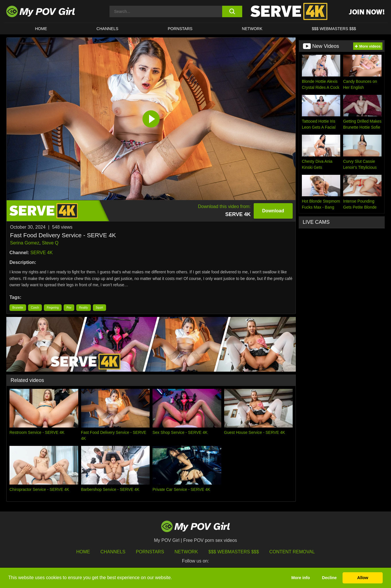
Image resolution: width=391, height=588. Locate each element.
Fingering (53, 308)
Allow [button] (363, 578)
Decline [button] (329, 578)
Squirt (99, 308)
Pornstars (180, 29)
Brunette (18, 308)
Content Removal (292, 552)
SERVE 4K (42, 253)
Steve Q (50, 243)
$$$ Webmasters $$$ (234, 552)
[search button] (232, 11)
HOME (41, 29)
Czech (35, 308)
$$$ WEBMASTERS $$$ (334, 29)
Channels (113, 552)
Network (252, 29)
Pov (69, 308)
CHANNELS (107, 29)
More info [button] (301, 578)
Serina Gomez (25, 243)
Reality (84, 308)
